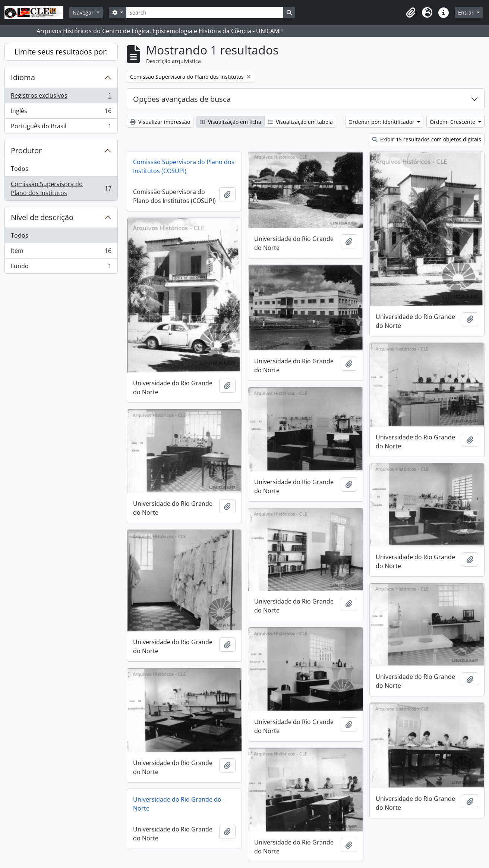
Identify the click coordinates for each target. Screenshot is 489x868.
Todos (20, 169)
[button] (411, 13)
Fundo (61, 267)
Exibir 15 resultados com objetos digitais (427, 139)
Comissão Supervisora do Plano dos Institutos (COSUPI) (184, 166)
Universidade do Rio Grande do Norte (177, 804)
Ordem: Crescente (453, 122)
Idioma (23, 77)
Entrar (467, 12)
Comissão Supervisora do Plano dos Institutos (61, 188)
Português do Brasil (61, 128)
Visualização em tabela (300, 122)
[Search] (205, 12)
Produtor (26, 151)
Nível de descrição (42, 217)
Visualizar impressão (160, 122)
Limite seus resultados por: (61, 52)
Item (61, 252)
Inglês (61, 112)
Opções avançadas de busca (182, 99)
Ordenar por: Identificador (382, 122)
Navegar (84, 12)
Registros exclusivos (61, 97)
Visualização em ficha (231, 122)
